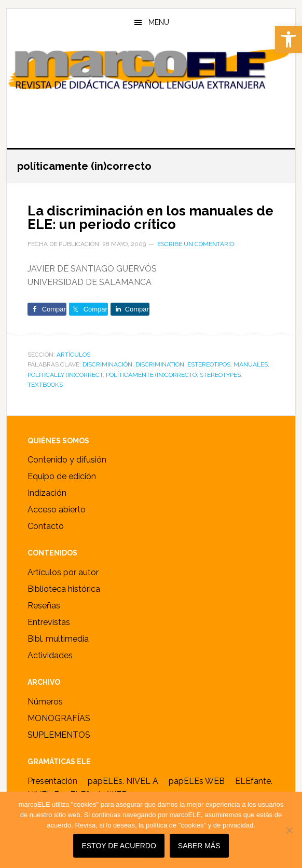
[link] (289, 39)
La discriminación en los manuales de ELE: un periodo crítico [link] (150, 218)
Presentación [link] (52, 781)
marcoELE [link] (151, 88)
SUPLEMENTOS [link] (59, 735)
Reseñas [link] (44, 606)
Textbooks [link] (45, 385)
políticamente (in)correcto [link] (151, 375)
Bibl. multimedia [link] (58, 639)
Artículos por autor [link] (63, 572)
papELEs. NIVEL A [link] (123, 781)
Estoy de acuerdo (119, 846)
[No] (289, 830)
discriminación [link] (107, 364)
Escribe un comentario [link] (196, 244)
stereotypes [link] (220, 375)
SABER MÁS (199, 846)
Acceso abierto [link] (57, 510)
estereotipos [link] (209, 364)
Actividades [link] (50, 655)
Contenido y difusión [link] (67, 460)
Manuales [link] (251, 364)
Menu (159, 22)
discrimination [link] (160, 364)
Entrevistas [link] (49, 622)
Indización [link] (47, 493)
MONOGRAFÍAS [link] (59, 718)
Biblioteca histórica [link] (64, 589)
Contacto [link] (46, 526)
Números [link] (45, 702)
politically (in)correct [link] (65, 375)
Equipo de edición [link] (62, 476)
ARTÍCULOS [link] (73, 355)
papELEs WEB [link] (197, 781)
